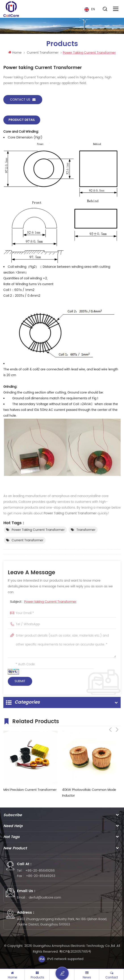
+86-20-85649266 (40, 870)
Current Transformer (43, 53)
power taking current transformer (38, 530)
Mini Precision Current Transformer (30, 790)
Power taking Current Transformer (50, 602)
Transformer (86, 530)
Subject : (43, 602)
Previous (110, 720)
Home (15, 53)
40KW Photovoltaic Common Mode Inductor (89, 792)
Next (117, 720)
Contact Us (23, 99)
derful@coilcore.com (45, 897)
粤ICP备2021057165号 (75, 951)
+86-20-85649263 (41, 876)
